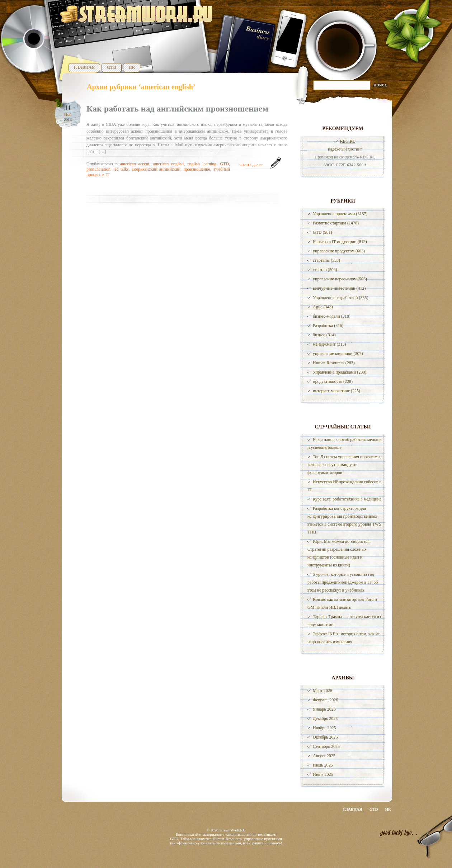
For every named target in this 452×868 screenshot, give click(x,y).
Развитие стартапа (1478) (336, 223)
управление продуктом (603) (339, 251)
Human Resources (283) (334, 363)
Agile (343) (323, 307)
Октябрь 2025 (325, 737)
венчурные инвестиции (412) (339, 288)
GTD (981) (322, 232)
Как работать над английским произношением (177, 109)
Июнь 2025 (323, 774)
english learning (202, 164)
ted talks (121, 169)
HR (132, 67)
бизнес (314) (324, 335)
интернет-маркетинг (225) (336, 391)
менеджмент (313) (329, 344)
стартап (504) (325, 270)
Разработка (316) (328, 326)
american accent (135, 164)
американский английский (156, 169)
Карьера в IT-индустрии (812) (340, 242)
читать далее (251, 165)
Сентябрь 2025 (326, 746)
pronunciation (98, 169)
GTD (112, 67)
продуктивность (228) (333, 381)
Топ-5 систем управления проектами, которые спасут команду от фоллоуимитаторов (344, 465)
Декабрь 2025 (325, 718)
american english (168, 164)
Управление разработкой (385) (340, 298)
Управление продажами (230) (340, 372)
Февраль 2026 (325, 700)
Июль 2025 (323, 765)
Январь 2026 (324, 709)
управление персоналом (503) (340, 279)
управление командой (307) (338, 354)
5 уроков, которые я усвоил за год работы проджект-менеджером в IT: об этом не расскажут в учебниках (343, 582)
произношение (197, 169)
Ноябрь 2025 (324, 728)
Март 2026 (322, 691)
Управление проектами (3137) (340, 214)
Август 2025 (324, 756)
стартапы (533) (326, 260)
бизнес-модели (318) (332, 316)
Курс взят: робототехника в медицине (347, 499)
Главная (84, 67)
